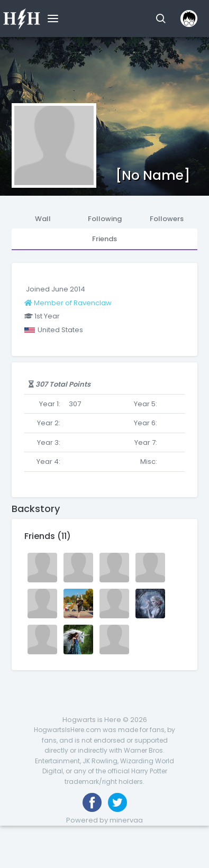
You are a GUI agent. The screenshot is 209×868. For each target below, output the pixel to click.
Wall (43, 219)
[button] (161, 19)
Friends (105, 239)
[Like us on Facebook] (92, 802)
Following (105, 219)
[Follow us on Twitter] (117, 802)
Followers (167, 219)
